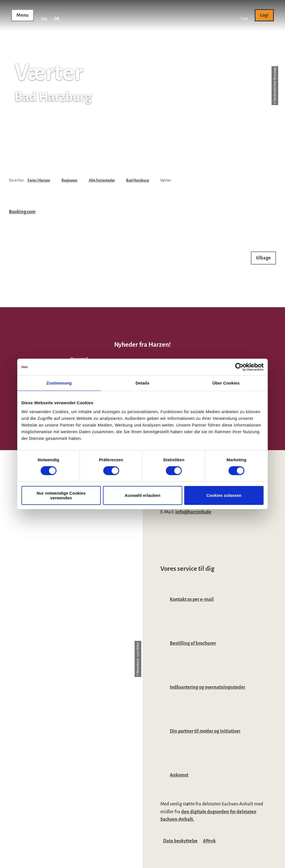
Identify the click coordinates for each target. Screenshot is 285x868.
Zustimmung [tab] (59, 383)
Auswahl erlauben (142, 495)
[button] (244, 15)
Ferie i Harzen (39, 180)
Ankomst (179, 775)
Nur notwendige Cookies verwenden (61, 495)
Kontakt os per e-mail (192, 599)
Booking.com (22, 212)
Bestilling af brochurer (193, 643)
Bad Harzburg (137, 180)
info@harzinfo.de (193, 512)
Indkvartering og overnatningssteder (207, 687)
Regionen (69, 180)
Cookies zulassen (224, 495)
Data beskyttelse (180, 841)
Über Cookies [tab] (226, 383)
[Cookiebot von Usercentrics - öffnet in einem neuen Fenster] (239, 367)
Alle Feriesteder (102, 180)
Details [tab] (142, 383)
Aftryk (209, 841)
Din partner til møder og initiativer (205, 731)
